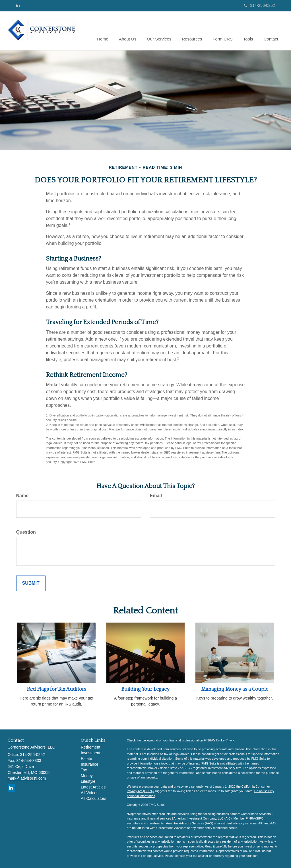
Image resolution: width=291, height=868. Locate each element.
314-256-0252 (259, 5)
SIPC (260, 818)
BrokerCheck (225, 740)
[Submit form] (31, 583)
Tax (84, 770)
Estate (86, 759)
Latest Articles (93, 787)
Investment (90, 753)
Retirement (90, 747)
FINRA (250, 818)
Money (87, 776)
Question (26, 532)
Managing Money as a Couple (235, 689)
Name (22, 496)
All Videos (90, 793)
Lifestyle (88, 781)
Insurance (89, 764)
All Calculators (93, 798)
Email (156, 496)
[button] (132, 31)
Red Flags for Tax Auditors (56, 689)
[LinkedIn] (18, 5)
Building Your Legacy (145, 689)
